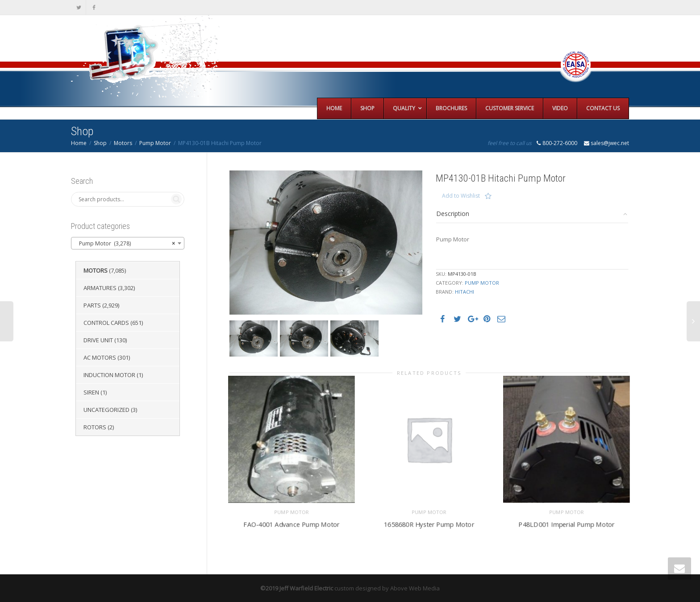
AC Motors (100, 357)
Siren (91, 392)
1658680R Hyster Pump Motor (429, 524)
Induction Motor (109, 375)
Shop (100, 143)
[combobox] (128, 243)
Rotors (95, 427)
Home (79, 143)
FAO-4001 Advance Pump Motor (291, 524)
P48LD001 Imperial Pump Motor (566, 524)
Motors (123, 143)
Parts (92, 305)
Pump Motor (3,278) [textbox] (125, 244)
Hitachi (465, 292)
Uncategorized (106, 410)
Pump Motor (155, 143)
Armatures (100, 288)
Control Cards (106, 323)
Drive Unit (98, 340)
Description (453, 214)
